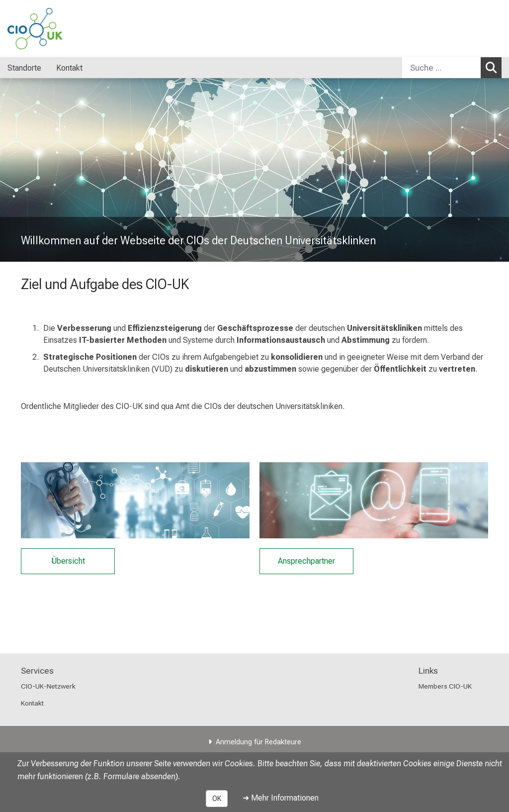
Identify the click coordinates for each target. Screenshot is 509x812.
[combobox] (452, 68)
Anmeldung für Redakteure (258, 742)
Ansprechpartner (306, 561)
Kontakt (32, 703)
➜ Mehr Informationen (281, 798)
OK (217, 799)
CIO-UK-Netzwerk (48, 686)
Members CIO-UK (445, 686)
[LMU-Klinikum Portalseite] (67, 29)
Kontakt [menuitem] (69, 68)
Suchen (494, 67)
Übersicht (68, 561)
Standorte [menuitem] (24, 68)
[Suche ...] (441, 68)
